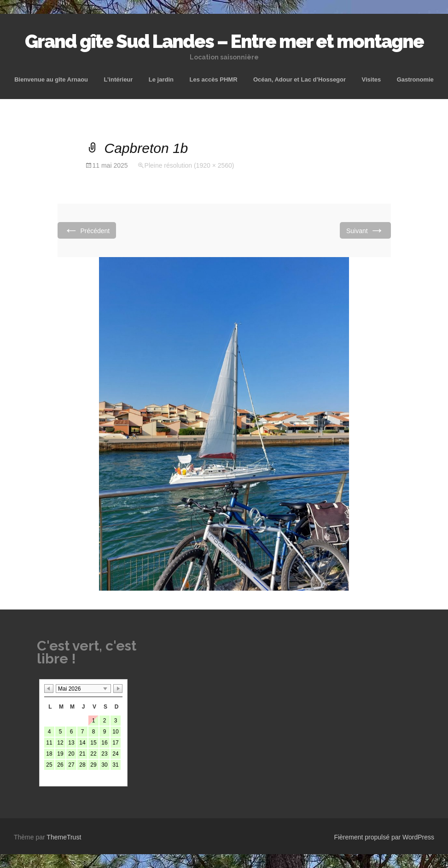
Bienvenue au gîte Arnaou (51, 79)
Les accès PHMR (213, 79)
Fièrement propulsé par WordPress (384, 837)
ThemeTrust (64, 837)
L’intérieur (119, 79)
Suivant (365, 230)
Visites (372, 79)
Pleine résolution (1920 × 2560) (189, 165)
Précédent (87, 230)
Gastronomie (415, 79)
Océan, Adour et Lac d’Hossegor (300, 79)
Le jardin (161, 79)
